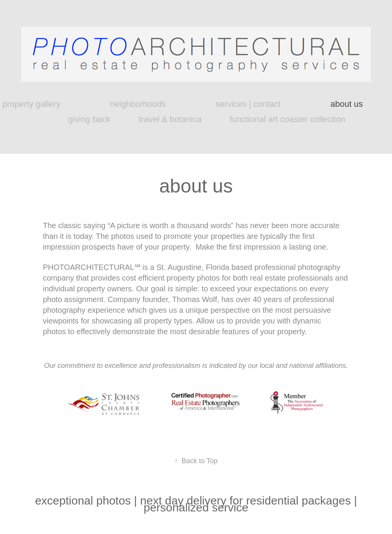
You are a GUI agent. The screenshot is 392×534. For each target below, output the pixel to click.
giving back (89, 119)
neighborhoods (138, 104)
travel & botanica (170, 119)
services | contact (248, 104)
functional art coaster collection (287, 119)
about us (346, 104)
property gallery (31, 104)
